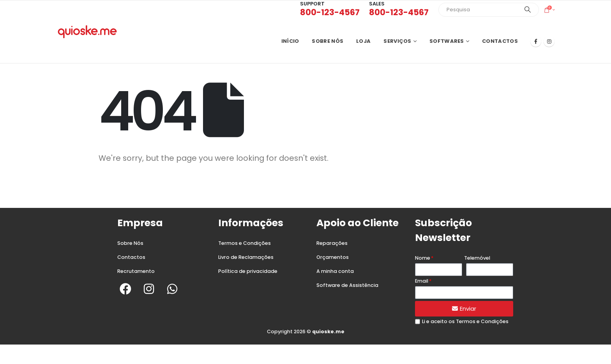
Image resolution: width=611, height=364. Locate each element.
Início (290, 41)
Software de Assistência (347, 285)
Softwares (447, 41)
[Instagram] (549, 41)
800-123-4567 (330, 12)
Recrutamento (136, 271)
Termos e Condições (245, 243)
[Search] (528, 10)
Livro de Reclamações (246, 257)
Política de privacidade (248, 271)
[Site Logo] (87, 32)
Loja (363, 41)
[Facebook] (536, 41)
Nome (423, 258)
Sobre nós (328, 41)
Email (422, 281)
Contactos (500, 41)
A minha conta (335, 271)
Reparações (332, 243)
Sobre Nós (130, 243)
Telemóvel (477, 258)
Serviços (397, 41)
